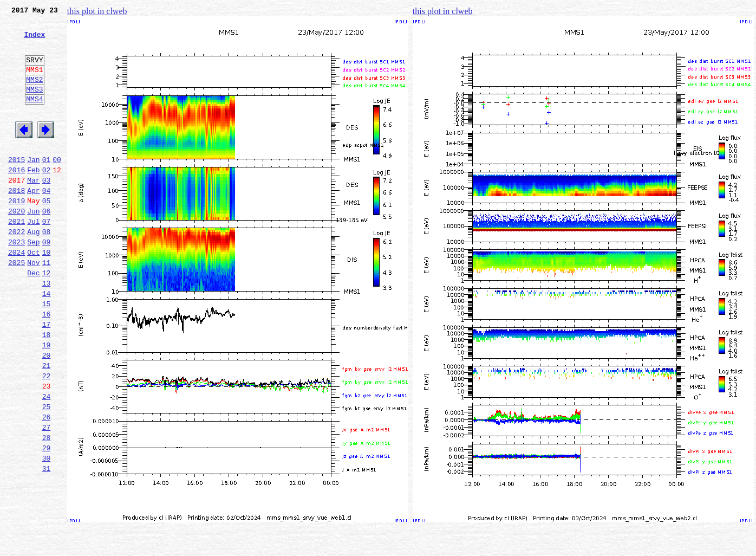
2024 (17, 293)
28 (47, 507)
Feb (33, 197)
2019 (17, 233)
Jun (33, 245)
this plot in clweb (97, 11)
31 (47, 543)
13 (47, 328)
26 (47, 483)
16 (47, 364)
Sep (33, 281)
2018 (17, 221)
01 (47, 185)
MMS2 (34, 94)
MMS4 (34, 117)
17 (47, 376)
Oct (33, 293)
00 (57, 185)
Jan (33, 185)
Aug (33, 269)
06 (47, 245)
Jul (33, 257)
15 (47, 352)
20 (47, 412)
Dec (33, 316)
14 (47, 340)
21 (47, 424)
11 (47, 305)
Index (34, 41)
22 (47, 436)
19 (47, 400)
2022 (17, 269)
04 (47, 221)
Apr (33, 221)
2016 (17, 197)
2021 (17, 257)
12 (47, 316)
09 (47, 281)
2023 (17, 281)
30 (47, 531)
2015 (17, 185)
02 (47, 197)
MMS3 (34, 105)
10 (47, 293)
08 (47, 269)
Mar (33, 209)
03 (47, 209)
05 (47, 233)
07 (47, 257)
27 (47, 495)
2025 (17, 305)
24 (47, 460)
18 (47, 388)
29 (47, 519)
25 (47, 471)
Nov (33, 305)
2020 (17, 245)
